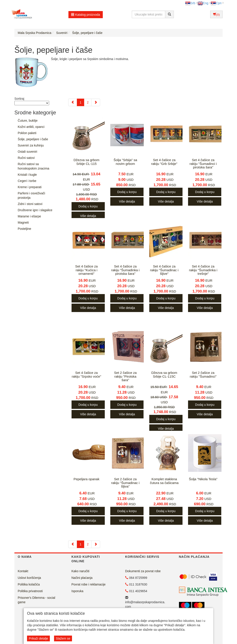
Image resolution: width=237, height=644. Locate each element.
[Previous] (73, 102)
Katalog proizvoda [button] (86, 15)
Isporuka (78, 591)
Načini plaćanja (82, 578)
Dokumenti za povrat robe (143, 571)
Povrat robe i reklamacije (89, 584)
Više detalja (88, 216)
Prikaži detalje (38, 638)
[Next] (96, 102)
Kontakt (23, 571)
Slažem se (63, 638)
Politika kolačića (29, 584)
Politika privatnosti (30, 591)
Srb (190, 3)
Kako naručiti (81, 571)
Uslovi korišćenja (29, 578)
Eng (203, 3)
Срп (216, 3)
